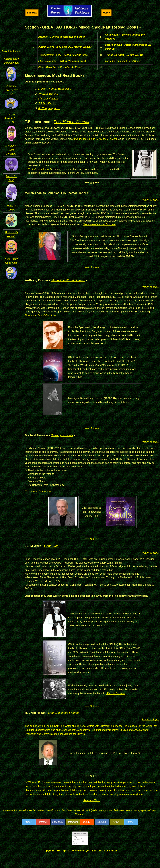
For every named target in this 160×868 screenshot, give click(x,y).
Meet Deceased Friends (63, 713)
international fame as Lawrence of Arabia (95, 139)
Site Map (32, 13)
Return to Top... (150, 200)
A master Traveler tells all (11, 90)
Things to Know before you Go (11, 118)
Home (106, 13)
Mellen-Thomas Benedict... (55, 89)
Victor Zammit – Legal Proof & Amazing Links (63, 55)
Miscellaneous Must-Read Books (123, 61)
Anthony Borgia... (49, 94)
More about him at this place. (41, 315)
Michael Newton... (49, 99)
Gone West (52, 546)
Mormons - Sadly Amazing (11, 150)
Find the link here (116, 693)
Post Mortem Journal (71, 122)
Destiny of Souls (62, 435)
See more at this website (38, 491)
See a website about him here (99, 224)
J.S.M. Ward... (47, 103)
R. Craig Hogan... (49, 108)
